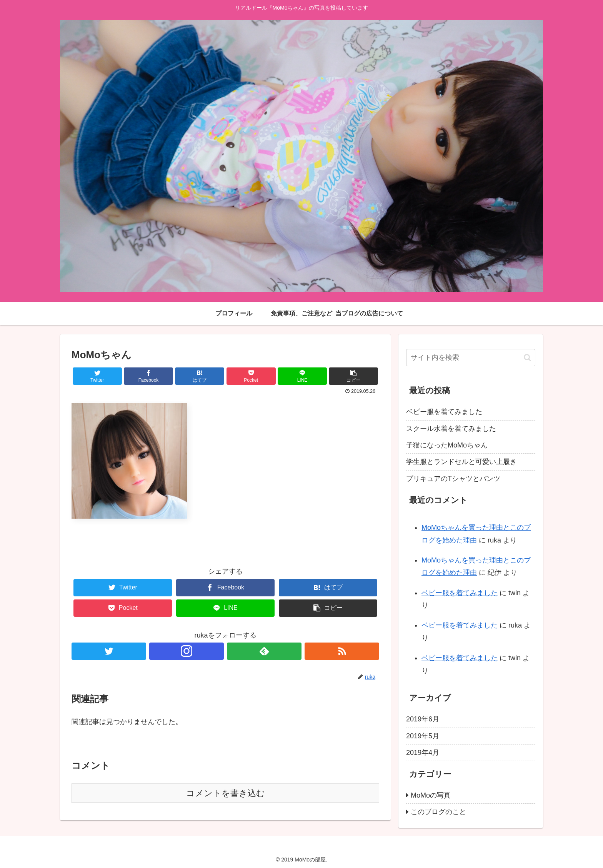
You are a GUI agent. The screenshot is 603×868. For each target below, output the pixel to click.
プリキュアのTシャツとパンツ (453, 479)
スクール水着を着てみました (451, 429)
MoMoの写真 (431, 795)
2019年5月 (423, 736)
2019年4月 (423, 753)
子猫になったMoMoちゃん (447, 445)
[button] (527, 358)
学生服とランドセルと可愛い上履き (461, 462)
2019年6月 (423, 719)
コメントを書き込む (226, 793)
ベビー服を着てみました (444, 412)
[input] (471, 358)
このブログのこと (438, 812)
